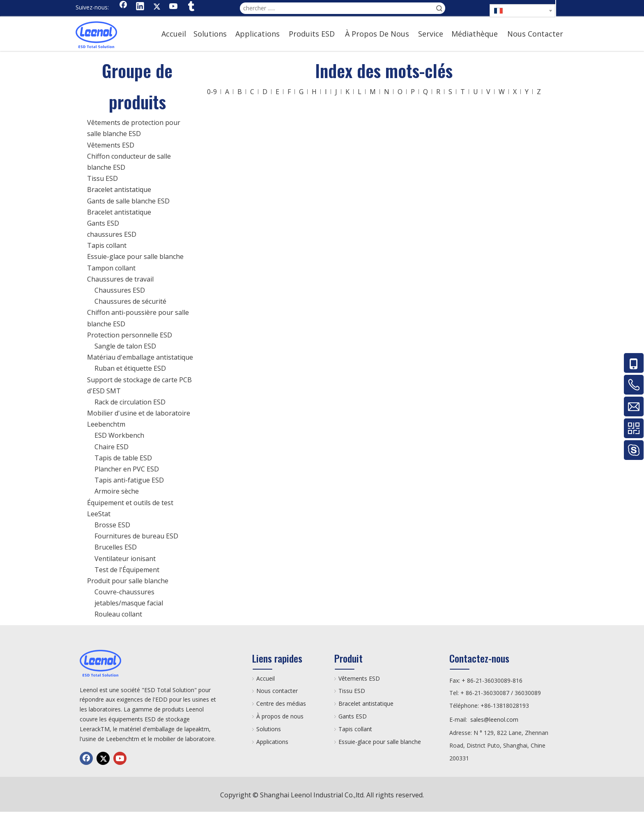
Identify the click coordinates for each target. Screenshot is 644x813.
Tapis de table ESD (123, 458)
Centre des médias (281, 703)
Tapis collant (107, 245)
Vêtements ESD (111, 145)
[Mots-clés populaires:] (439, 8)
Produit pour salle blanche (128, 581)
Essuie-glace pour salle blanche (135, 256)
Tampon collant (111, 268)
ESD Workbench (119, 435)
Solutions (269, 729)
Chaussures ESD (120, 290)
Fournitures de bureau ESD (136, 536)
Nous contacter (277, 691)
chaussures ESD (112, 234)
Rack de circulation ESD (130, 402)
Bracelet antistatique (119, 189)
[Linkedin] (140, 7)
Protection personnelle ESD (130, 335)
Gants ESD (103, 223)
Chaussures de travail (120, 279)
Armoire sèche (117, 491)
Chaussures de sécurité (130, 301)
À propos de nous (280, 716)
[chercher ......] (337, 8)
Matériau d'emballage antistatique (140, 357)
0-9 (212, 92)
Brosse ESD (112, 525)
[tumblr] (191, 7)
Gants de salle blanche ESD (128, 201)
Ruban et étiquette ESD (130, 368)
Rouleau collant (118, 614)
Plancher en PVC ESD (127, 469)
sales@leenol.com (494, 719)
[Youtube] (174, 7)
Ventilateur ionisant (125, 559)
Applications (272, 742)
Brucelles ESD (116, 547)
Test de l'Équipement (127, 570)
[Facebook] (123, 7)
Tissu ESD (102, 178)
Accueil (266, 678)
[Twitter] (157, 7)
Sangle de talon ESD (125, 346)
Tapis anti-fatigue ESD (129, 480)
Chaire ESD (112, 447)
